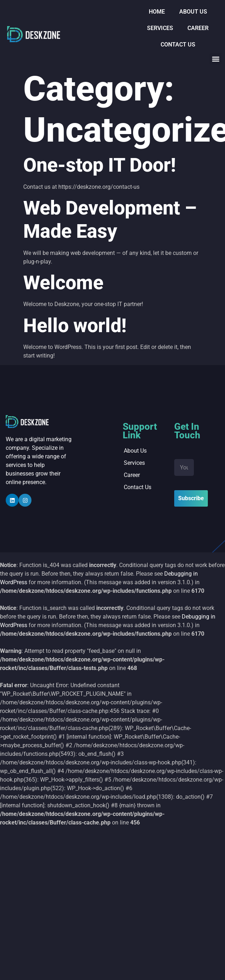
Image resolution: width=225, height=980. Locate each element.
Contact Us (178, 45)
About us (193, 12)
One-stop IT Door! (100, 165)
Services (160, 28)
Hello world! (75, 326)
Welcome (63, 283)
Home (157, 12)
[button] (216, 59)
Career (198, 28)
